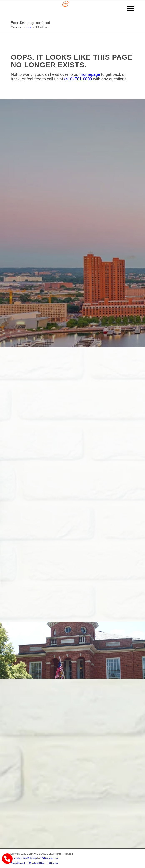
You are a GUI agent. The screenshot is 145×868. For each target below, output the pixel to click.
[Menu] (128, 9)
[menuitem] (128, 9)
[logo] (60, 9)
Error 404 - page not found (30, 23)
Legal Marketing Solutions (24, 858)
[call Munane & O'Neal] (7, 859)
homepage (90, 74)
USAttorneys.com (49, 858)
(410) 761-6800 (78, 79)
